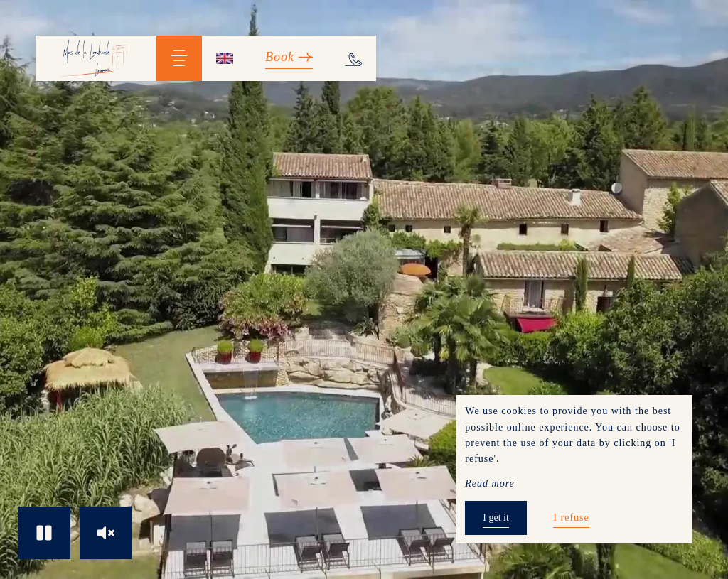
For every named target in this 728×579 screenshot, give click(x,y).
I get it (496, 518)
